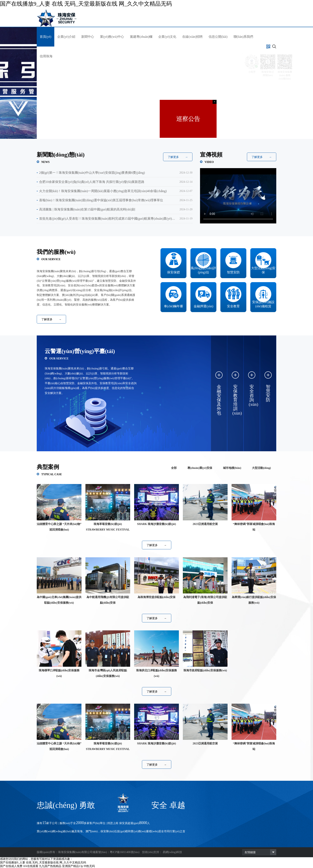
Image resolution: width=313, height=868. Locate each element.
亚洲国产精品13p (73, 866)
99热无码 (89, 866)
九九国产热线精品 (50, 866)
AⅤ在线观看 (31, 866)
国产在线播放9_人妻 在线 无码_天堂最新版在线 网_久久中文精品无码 (86, 4)
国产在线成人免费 (11, 866)
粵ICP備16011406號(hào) (125, 852)
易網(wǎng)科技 (172, 852)
